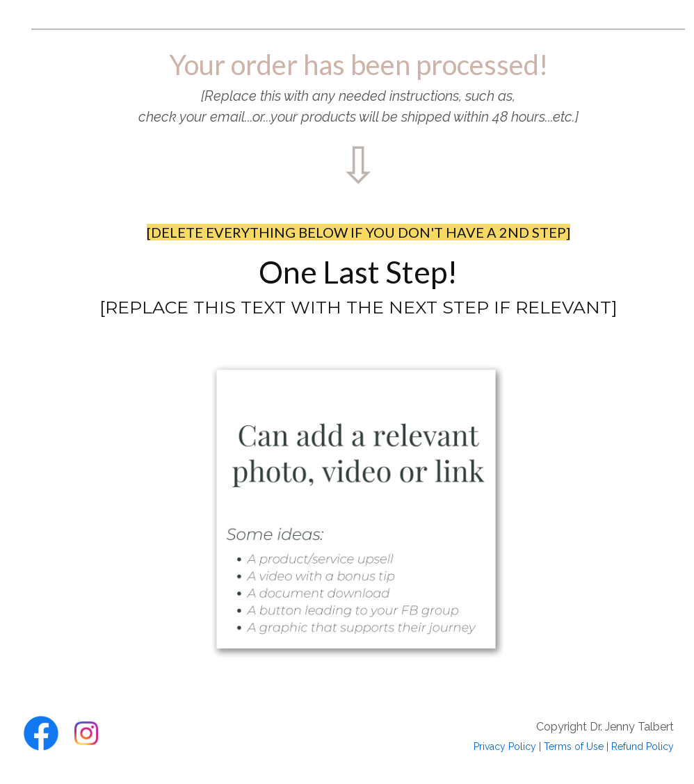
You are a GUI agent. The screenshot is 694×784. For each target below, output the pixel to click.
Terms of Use (574, 746)
